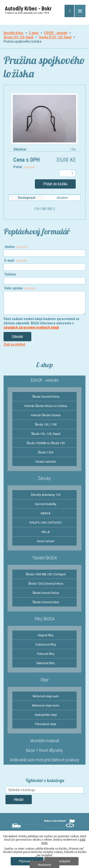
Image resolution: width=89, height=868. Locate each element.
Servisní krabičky (46, 504)
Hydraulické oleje (46, 715)
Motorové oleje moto (46, 705)
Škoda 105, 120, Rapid (19, 37)
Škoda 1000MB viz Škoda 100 (46, 443)
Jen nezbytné (61, 861)
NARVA (46, 513)
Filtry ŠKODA (45, 619)
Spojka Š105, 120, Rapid (55, 37)
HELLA (46, 532)
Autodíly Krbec (14, 33)
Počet (24, 167)
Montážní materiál (45, 741)
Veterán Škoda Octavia (46, 415)
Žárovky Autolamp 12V (46, 495)
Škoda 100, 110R (46, 424)
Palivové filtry (46, 654)
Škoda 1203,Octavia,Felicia (46, 583)
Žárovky (44, 478)
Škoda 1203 (46, 452)
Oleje (45, 680)
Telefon (10, 274)
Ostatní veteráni (46, 462)
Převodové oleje (46, 724)
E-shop (34, 33)
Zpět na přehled (14, 344)
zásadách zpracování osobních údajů (31, 327)
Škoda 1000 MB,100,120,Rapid (46, 574)
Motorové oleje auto (46, 696)
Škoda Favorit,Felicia (46, 593)
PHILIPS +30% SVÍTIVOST (46, 522)
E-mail (15, 261)
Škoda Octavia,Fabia (46, 602)
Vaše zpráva (20, 288)
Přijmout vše (27, 861)
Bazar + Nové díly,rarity (44, 750)
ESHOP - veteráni (56, 33)
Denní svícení (46, 541)
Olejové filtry (46, 635)
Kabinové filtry (46, 663)
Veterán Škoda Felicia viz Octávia (46, 406)
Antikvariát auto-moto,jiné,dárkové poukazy (44, 760)
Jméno (16, 247)
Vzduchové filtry (46, 644)
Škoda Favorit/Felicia (46, 396)
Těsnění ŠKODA (45, 558)
